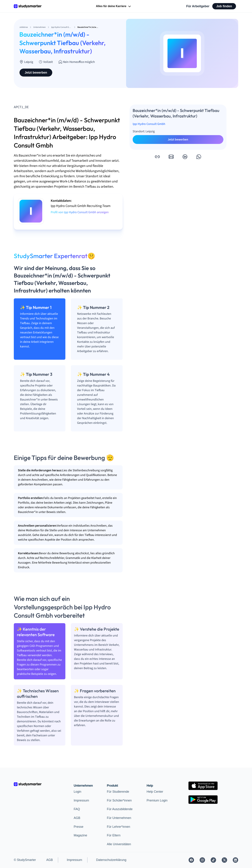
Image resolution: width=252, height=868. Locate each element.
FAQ (77, 809)
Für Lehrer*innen (118, 827)
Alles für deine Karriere (114, 6)
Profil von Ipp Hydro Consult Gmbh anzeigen (80, 212)
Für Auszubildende (120, 809)
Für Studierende (118, 792)
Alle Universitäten (119, 844)
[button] (157, 157)
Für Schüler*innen (119, 800)
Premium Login (157, 800)
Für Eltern (114, 835)
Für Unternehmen (119, 818)
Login (77, 792)
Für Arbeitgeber (198, 6)
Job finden (224, 6)
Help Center (155, 792)
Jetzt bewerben (36, 73)
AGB (77, 818)
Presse (78, 827)
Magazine (80, 835)
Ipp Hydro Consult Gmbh (149, 124)
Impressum (81, 800)
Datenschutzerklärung (111, 860)
